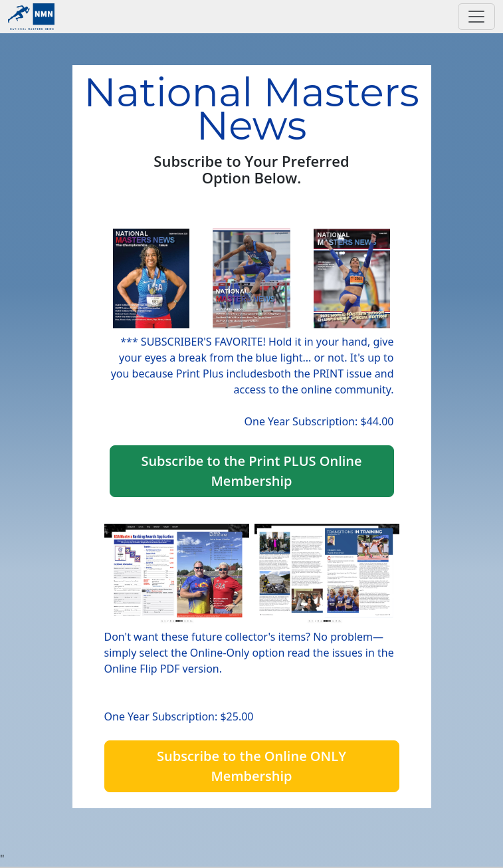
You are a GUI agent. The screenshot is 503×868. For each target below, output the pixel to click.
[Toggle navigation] (476, 17)
